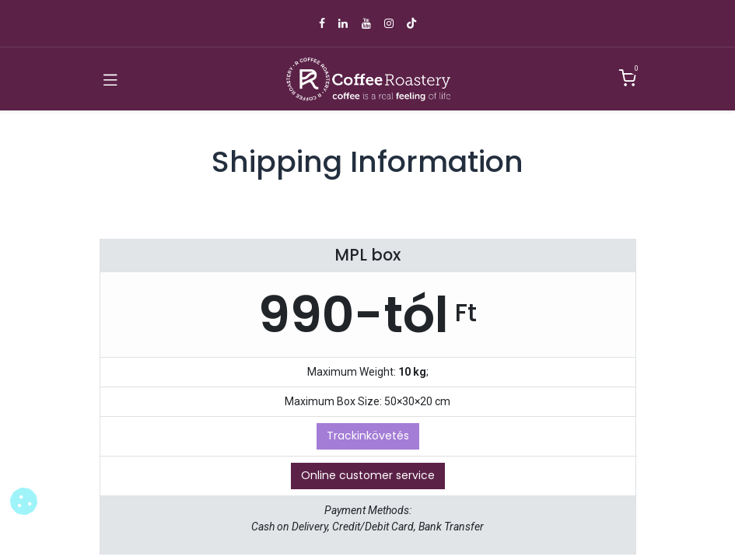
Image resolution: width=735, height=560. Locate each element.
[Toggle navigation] (110, 79)
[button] (24, 501)
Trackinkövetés (368, 436)
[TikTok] (411, 23)
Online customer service (368, 475)
